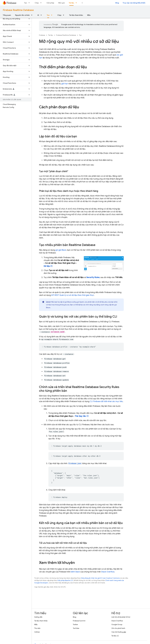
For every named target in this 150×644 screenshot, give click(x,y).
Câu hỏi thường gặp (119, 632)
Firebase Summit (79, 621)
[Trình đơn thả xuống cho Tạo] (30, 3)
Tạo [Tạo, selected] (48, 15)
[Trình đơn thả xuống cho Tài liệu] (77, 3)
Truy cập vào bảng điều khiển (134, 3)
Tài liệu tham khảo (76, 15)
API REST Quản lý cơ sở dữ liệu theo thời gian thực (73, 295)
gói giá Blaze (61, 250)
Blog (117, 3)
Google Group (117, 624)
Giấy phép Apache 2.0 (65, 580)
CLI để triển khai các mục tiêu (106, 401)
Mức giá (61, 3)
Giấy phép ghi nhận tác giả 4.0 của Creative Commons (100, 578)
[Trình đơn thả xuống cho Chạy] (42, 3)
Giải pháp (50, 3)
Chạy (37, 3)
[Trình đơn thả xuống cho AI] (42, 15)
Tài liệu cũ (115, 636)
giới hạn (65, 84)
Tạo (26, 3)
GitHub (37, 632)
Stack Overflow (108, 572)
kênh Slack (75, 572)
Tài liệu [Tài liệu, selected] (71, 3)
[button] (14, 19)
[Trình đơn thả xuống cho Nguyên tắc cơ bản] (32, 15)
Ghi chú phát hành (118, 628)
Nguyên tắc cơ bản (22, 15)
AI (38, 15)
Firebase (42, 35)
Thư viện (37, 628)
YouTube (76, 628)
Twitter (75, 624)
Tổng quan (7, 15)
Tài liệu (51, 35)
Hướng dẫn (38, 617)
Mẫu (89, 15)
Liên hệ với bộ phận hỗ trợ (121, 617)
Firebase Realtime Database (18, 10)
